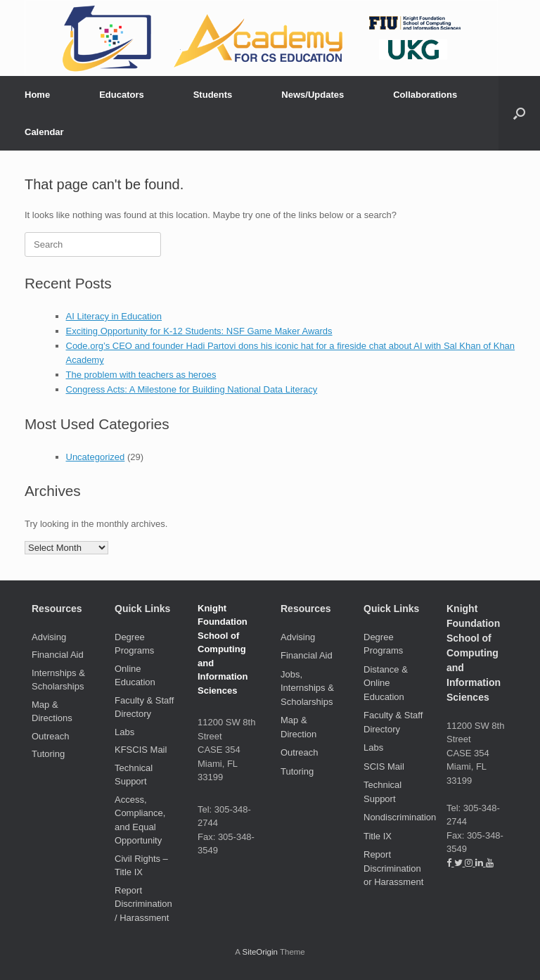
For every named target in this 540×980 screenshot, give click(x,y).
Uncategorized (96, 457)
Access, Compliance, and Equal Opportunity (140, 820)
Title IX (378, 836)
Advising (49, 637)
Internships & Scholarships (58, 680)
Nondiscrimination (400, 817)
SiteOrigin (260, 952)
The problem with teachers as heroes (141, 375)
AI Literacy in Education (114, 316)
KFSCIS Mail (141, 750)
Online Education (135, 676)
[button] (519, 113)
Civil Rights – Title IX (141, 866)
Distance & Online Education (386, 683)
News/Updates (313, 95)
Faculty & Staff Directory (144, 707)
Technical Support (134, 775)
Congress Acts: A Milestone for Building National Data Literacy (192, 389)
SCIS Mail (384, 766)
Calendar (44, 132)
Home (37, 95)
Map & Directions (52, 712)
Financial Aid (58, 655)
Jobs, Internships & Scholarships (307, 688)
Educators (122, 95)
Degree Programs (134, 644)
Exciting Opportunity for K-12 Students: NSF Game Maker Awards (199, 331)
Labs (124, 732)
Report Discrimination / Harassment (143, 904)
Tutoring (48, 754)
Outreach (50, 736)
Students (213, 95)
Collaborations (425, 95)
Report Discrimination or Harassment (393, 868)
